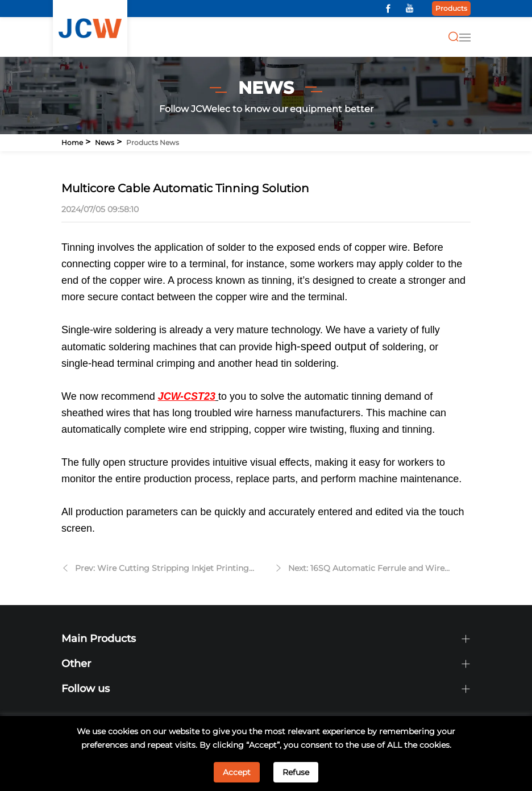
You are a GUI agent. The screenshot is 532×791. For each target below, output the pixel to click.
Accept (237, 772)
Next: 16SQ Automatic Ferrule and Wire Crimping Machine (366, 570)
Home (72, 142)
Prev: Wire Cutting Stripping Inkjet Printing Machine (162, 570)
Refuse (296, 772)
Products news (153, 142)
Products (451, 8)
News (105, 142)
